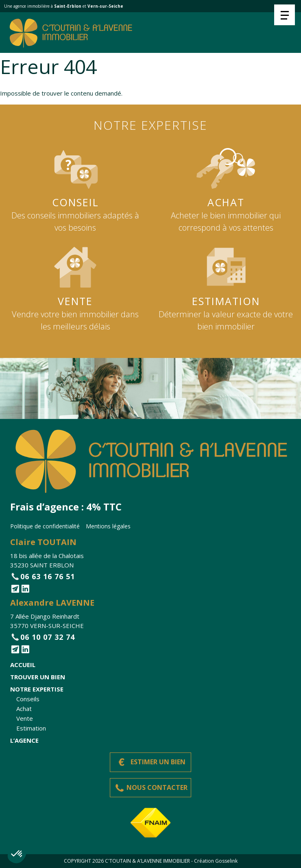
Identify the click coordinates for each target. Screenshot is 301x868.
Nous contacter (157, 787)
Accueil (23, 665)
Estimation (31, 728)
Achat (24, 709)
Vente (25, 718)
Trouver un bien (38, 677)
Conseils (28, 699)
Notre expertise (37, 689)
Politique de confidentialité (45, 526)
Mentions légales (108, 526)
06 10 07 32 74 (48, 637)
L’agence (24, 740)
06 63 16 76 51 (48, 576)
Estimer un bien (158, 762)
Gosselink (226, 861)
